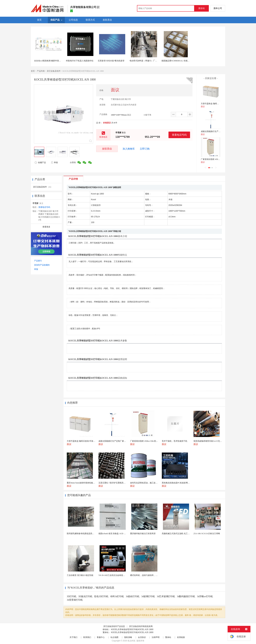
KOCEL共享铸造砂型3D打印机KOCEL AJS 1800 (132, 629)
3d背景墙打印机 (75, 600)
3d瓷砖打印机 (133, 596)
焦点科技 (131, 641)
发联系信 (107, 149)
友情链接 (181, 637)
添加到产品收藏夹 (42, 265)
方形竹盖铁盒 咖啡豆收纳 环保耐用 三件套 (219, 104)
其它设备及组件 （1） (43, 187)
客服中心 (101, 637)
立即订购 (145, 149)
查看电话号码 (179, 135)
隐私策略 (128, 637)
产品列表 (41, 71)
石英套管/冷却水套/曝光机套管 (111, 61)
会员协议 (142, 637)
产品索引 (38, 261)
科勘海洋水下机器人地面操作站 (80, 61)
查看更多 (46, 227)
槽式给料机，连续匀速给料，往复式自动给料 (150, 575)
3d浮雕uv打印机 (205, 596)
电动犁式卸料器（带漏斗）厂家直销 (145, 61)
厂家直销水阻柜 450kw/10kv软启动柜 (217, 159)
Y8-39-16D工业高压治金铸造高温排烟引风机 (118, 575)
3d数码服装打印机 (186, 596)
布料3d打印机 (117, 596)
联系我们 (87, 637)
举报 (54, 163)
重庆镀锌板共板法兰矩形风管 (143, 534)
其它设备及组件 (54, 71)
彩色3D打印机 (101, 596)
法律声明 (156, 637)
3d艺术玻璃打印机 (166, 596)
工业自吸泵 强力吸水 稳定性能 (80, 575)
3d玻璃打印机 (148, 596)
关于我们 (73, 637)
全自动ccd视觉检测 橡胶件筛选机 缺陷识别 (53, 61)
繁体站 (168, 637)
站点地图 (114, 637)
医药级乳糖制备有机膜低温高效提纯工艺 (84, 534)
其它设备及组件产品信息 (114, 626)
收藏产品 (40, 163)
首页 (33, 71)
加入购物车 (129, 149)
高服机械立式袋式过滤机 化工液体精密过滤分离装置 (185, 534)
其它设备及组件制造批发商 (141, 626)
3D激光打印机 (85, 596)
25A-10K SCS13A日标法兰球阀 (207, 534)
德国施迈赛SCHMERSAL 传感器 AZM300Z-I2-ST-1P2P (185, 61)
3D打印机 (72, 596)
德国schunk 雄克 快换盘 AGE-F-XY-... (114, 534)
